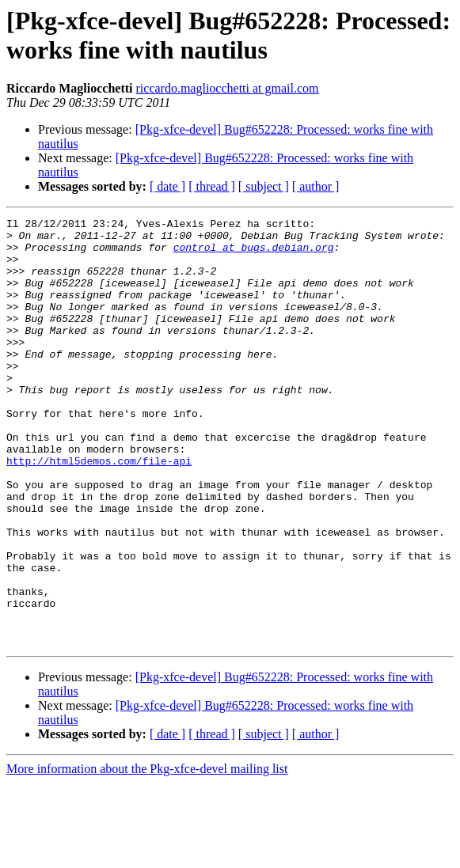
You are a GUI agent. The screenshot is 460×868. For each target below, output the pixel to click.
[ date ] (167, 186)
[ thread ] (212, 186)
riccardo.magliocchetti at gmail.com (228, 88)
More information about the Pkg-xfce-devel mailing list (147, 854)
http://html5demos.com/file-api (99, 510)
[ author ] (316, 186)
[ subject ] (264, 186)
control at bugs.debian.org (254, 254)
